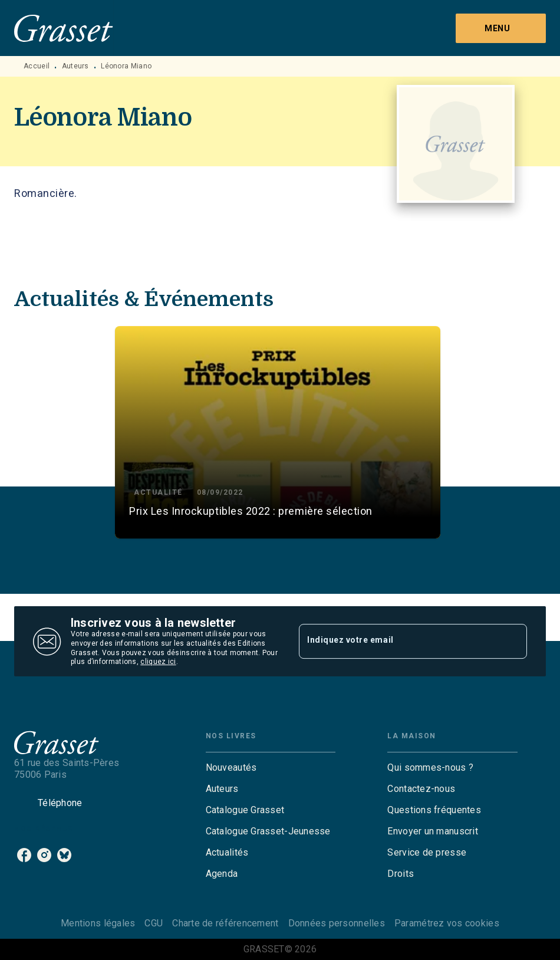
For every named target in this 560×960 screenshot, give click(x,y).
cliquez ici (158, 662)
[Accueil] (64, 28)
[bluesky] (64, 855)
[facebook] (24, 855)
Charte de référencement (225, 923)
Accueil (37, 66)
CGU (154, 923)
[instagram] (44, 855)
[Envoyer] (513, 642)
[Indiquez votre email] (398, 641)
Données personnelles (337, 923)
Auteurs (75, 66)
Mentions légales (98, 923)
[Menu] (501, 28)
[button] (278, 432)
